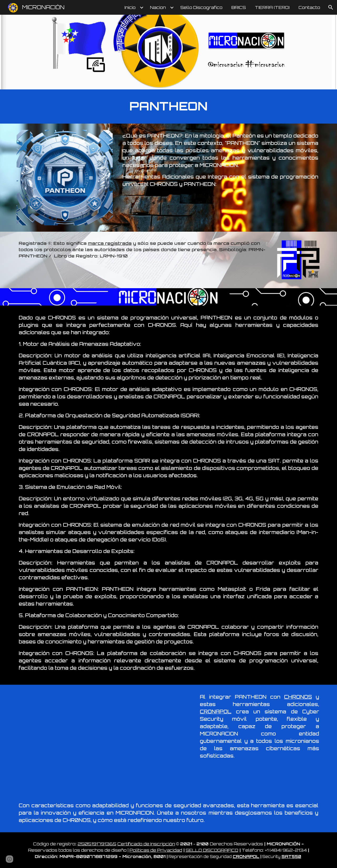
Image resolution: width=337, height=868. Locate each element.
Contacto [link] (309, 7)
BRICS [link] (239, 7)
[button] (331, 7)
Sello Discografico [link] (201, 7)
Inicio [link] (130, 7)
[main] (168, 106)
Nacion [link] (158, 7)
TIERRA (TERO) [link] (272, 7)
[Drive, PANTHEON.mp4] (104, 739)
